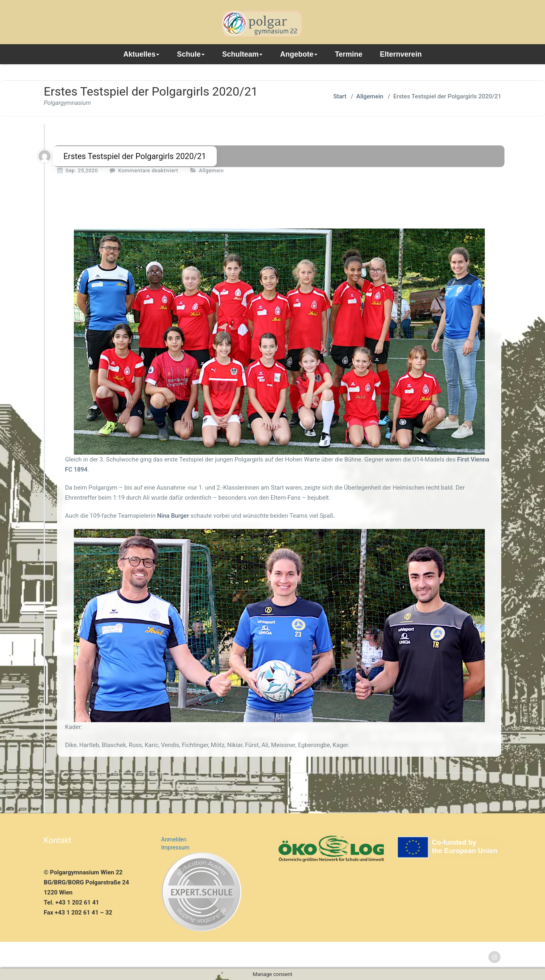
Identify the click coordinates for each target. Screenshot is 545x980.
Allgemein (370, 96)
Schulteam (242, 54)
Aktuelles (141, 54)
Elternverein (401, 54)
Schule (191, 54)
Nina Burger (173, 516)
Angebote (299, 54)
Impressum (175, 847)
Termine (349, 54)
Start (340, 96)
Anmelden (174, 839)
